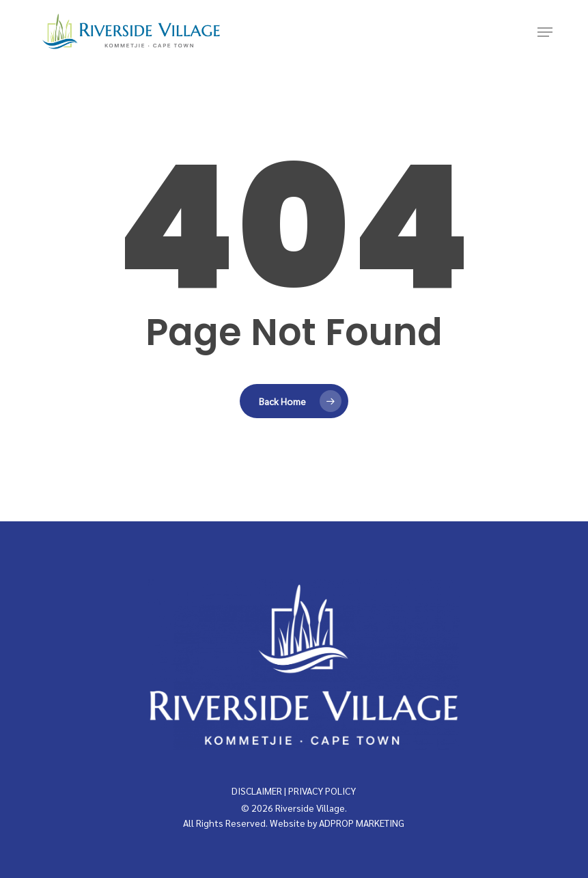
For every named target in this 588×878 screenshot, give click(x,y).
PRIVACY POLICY (322, 791)
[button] (545, 32)
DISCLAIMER (257, 791)
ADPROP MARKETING (362, 823)
